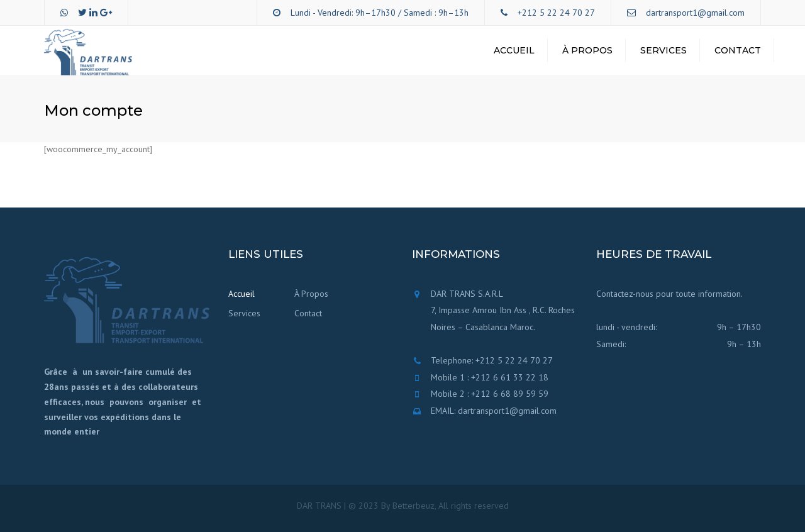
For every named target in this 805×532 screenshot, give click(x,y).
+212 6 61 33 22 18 (510, 377)
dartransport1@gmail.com (695, 13)
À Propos (587, 50)
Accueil (514, 50)
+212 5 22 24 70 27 (556, 13)
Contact (738, 50)
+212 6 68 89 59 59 (510, 394)
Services (663, 50)
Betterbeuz (414, 506)
